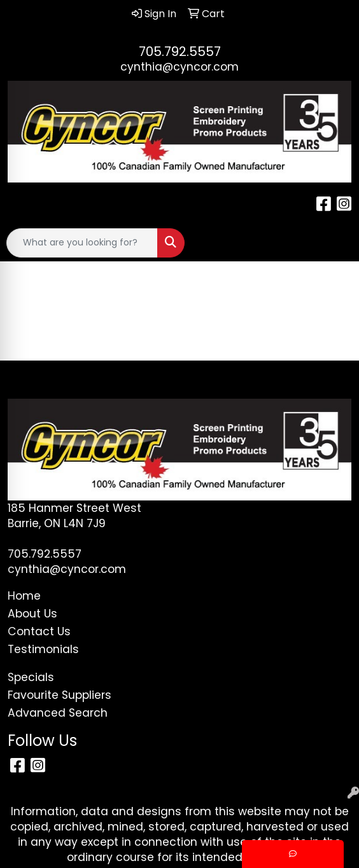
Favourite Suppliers (60, 695)
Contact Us (39, 631)
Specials (31, 677)
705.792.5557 (180, 52)
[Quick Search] (82, 243)
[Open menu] (334, 243)
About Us (32, 614)
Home (24, 596)
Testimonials (43, 649)
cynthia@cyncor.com (179, 67)
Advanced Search (58, 713)
